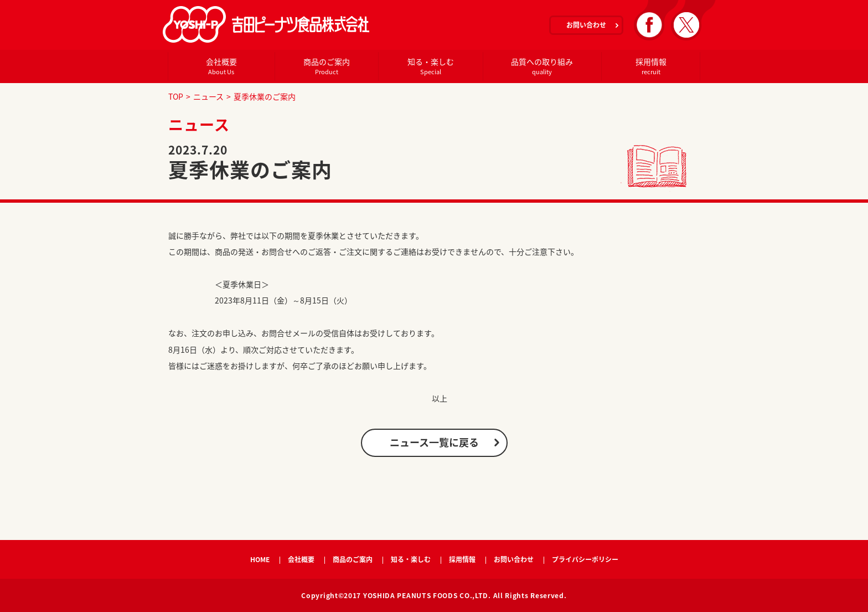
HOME (260, 559)
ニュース (208, 96)
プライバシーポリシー (585, 559)
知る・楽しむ (430, 66)
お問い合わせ (586, 25)
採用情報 (651, 66)
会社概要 (221, 66)
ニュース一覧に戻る (434, 442)
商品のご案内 (326, 66)
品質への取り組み (542, 66)
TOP (176, 96)
